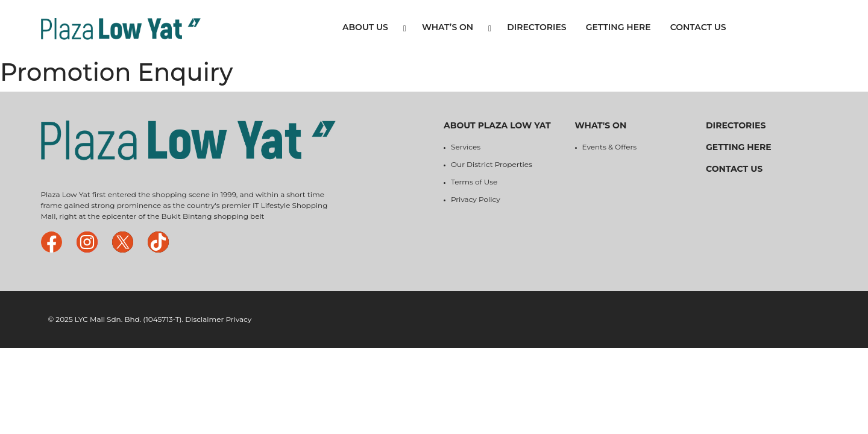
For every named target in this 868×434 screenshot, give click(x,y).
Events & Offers (610, 147)
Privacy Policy (476, 199)
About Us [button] (374, 27)
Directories (536, 27)
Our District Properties (492, 164)
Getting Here (618, 27)
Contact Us (698, 27)
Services (466, 147)
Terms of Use (474, 182)
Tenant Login (782, 29)
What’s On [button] (457, 27)
